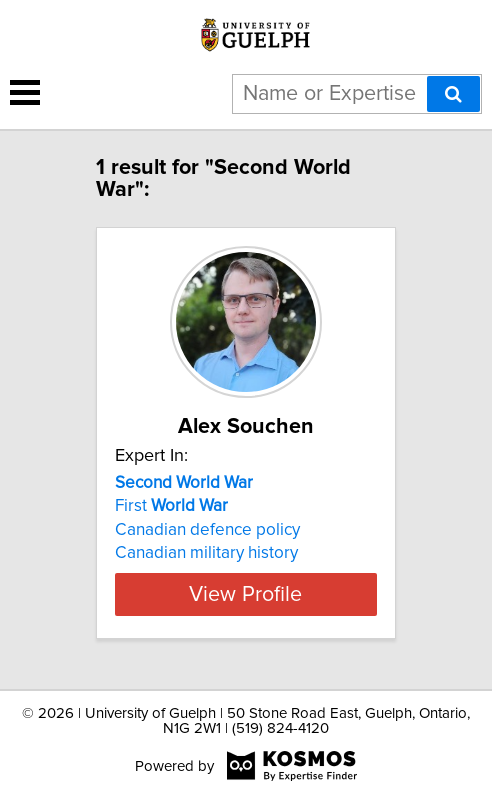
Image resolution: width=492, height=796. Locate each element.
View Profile (245, 594)
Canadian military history (206, 553)
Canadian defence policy (207, 530)
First (171, 506)
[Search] (453, 94)
